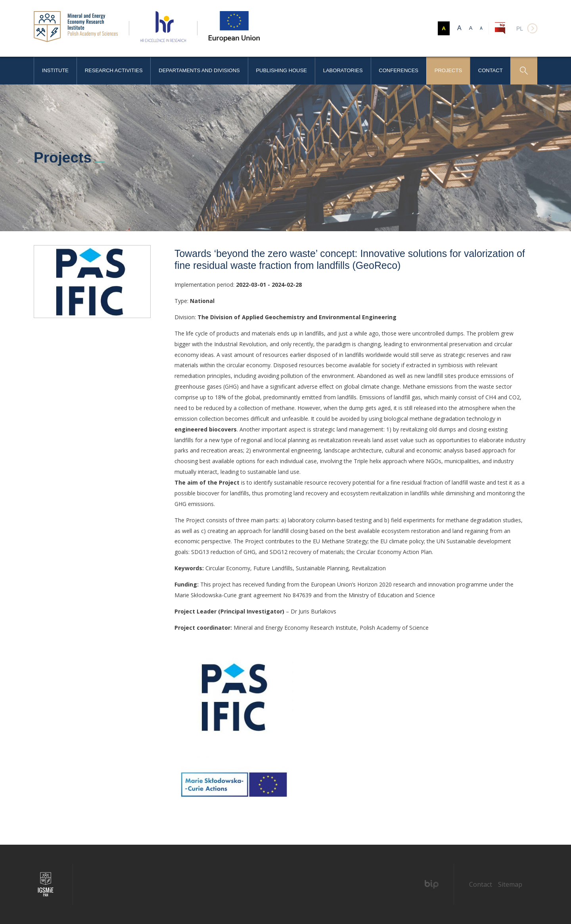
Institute (55, 70)
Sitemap (510, 884)
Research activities (114, 70)
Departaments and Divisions (199, 70)
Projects (448, 70)
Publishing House (281, 70)
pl (520, 29)
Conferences (399, 70)
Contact (491, 70)
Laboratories (343, 70)
